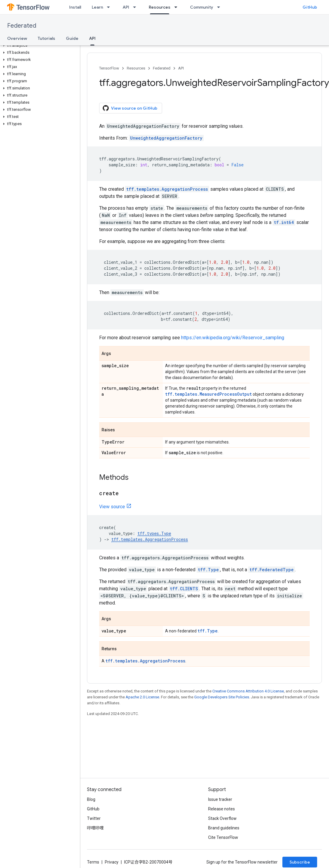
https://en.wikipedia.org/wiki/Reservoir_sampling (233, 338)
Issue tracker (220, 799)
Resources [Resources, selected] (160, 7)
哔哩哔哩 (95, 828)
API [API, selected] (92, 38)
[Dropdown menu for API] (136, 7)
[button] (39, 45)
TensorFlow (109, 68)
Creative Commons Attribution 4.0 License (248, 691)
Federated (22, 26)
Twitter (94, 818)
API (126, 7)
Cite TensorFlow (223, 837)
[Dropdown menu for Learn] (110, 7)
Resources (136, 68)
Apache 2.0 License (142, 697)
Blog (91, 799)
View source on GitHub (130, 108)
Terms (93, 862)
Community (202, 7)
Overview (17, 38)
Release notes (222, 809)
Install (75, 7)
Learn (97, 7)
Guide (72, 38)
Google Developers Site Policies (222, 697)
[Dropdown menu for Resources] (178, 7)
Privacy (112, 862)
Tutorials (46, 38)
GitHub (310, 7)
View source (112, 507)
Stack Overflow (222, 818)
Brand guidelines (224, 828)
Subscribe (300, 862)
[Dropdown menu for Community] (220, 7)
